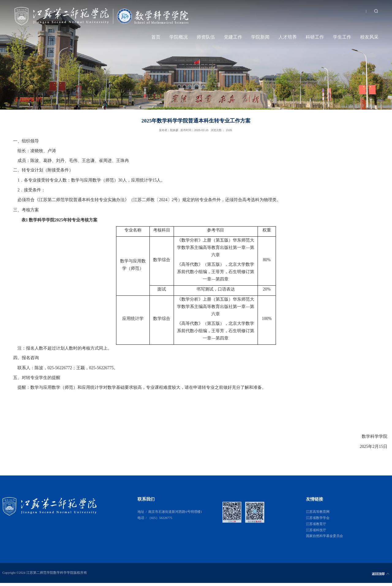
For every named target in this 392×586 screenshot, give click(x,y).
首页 (156, 37)
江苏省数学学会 (318, 518)
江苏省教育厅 (316, 524)
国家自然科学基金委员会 (324, 536)
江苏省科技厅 (316, 530)
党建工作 (233, 37)
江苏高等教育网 (318, 512)
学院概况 (179, 37)
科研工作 (315, 37)
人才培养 (288, 37)
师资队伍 (206, 37)
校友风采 (369, 37)
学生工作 (342, 37)
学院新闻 (260, 37)
